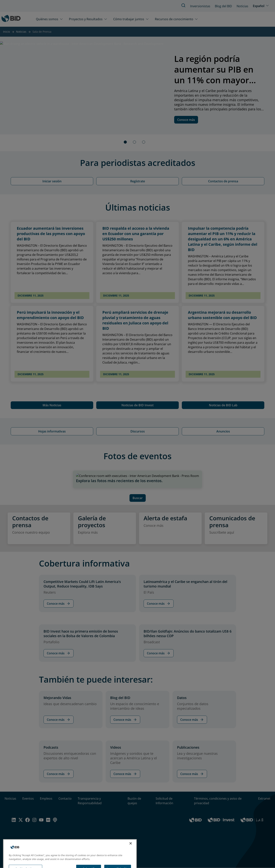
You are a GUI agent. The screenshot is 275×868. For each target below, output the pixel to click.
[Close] (131, 848)
